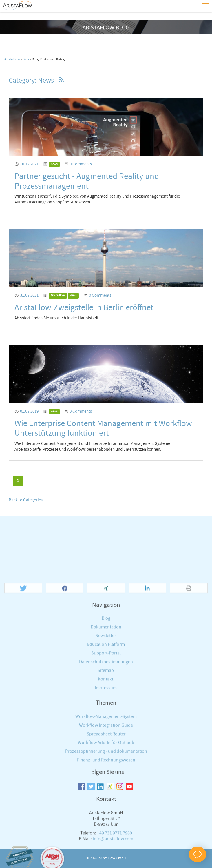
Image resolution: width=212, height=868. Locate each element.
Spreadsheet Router (106, 854)
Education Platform (106, 765)
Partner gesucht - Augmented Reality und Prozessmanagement (87, 181)
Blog (26, 59)
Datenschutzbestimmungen (106, 782)
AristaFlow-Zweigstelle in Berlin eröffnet (84, 308)
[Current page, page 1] (18, 481)
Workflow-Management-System (106, 837)
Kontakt (106, 799)
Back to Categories (26, 500)
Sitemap (106, 791)
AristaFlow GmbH (112, 858)
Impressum (106, 808)
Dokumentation (106, 747)
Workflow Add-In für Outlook (106, 863)
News (54, 164)
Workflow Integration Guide (106, 845)
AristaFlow (12, 59)
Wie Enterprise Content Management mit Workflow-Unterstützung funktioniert (105, 428)
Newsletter (106, 756)
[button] (23, 708)
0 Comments (81, 164)
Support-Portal (106, 773)
